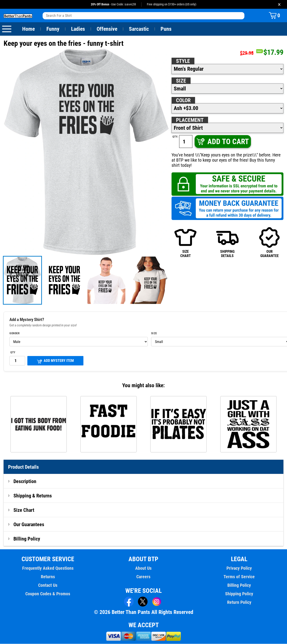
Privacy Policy (239, 568)
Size (181, 81)
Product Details (24, 467)
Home (28, 29)
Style (183, 61)
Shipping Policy (239, 594)
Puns (166, 29)
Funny (53, 29)
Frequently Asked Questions (48, 568)
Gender (15, 334)
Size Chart (24, 510)
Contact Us (48, 585)
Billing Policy (27, 539)
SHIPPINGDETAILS (227, 242)
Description (25, 481)
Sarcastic (139, 29)
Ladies (78, 29)
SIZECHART (185, 242)
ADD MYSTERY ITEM (55, 361)
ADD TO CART (222, 142)
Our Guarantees (29, 525)
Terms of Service (239, 577)
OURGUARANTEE (270, 242)
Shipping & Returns (33, 496)
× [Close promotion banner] (279, 4)
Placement (190, 120)
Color (184, 101)
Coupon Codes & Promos (48, 594)
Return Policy (239, 602)
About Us (144, 568)
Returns (48, 577)
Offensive (107, 29)
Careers (143, 577)
